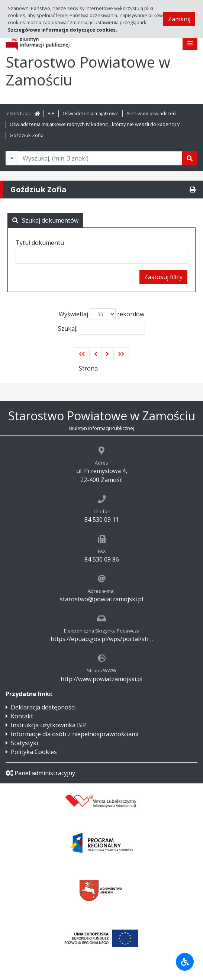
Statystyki (24, 743)
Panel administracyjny (40, 773)
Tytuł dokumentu (40, 243)
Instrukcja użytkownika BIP (49, 725)
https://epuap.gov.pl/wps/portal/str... (102, 639)
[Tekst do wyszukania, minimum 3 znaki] (100, 158)
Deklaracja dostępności (43, 707)
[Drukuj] (193, 190)
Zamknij (179, 19)
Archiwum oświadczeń (151, 113)
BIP (51, 113)
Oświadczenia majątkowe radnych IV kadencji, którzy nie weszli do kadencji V (95, 124)
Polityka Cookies (34, 752)
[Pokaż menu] (190, 43)
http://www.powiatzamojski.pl (101, 679)
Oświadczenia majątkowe (91, 113)
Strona (88, 368)
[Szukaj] (190, 158)
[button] (82, 354)
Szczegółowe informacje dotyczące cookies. (62, 30)
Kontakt (22, 716)
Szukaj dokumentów (45, 220)
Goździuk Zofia (27, 135)
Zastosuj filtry (163, 277)
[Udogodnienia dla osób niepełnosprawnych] (185, 962)
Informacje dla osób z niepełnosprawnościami (75, 734)
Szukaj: (101, 329)
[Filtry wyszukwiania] (12, 158)
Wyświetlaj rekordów (101, 314)
